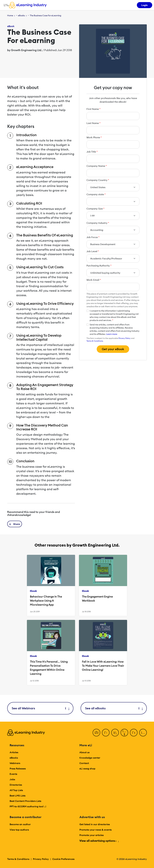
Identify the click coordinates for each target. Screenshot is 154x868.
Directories (16, 785)
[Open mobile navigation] (5, 5)
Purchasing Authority (99, 266)
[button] (15, 524)
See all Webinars (40, 708)
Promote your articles (92, 835)
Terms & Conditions (95, 341)
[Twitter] (106, 733)
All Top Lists (16, 790)
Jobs (12, 779)
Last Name (93, 123)
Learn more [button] (112, 334)
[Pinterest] (134, 733)
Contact (84, 763)
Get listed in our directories (95, 824)
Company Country (98, 180)
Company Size (95, 209)
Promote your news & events (95, 830)
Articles (14, 752)
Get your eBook (113, 349)
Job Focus (93, 237)
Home (10, 15)
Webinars (15, 763)
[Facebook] (96, 733)
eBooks (21, 15)
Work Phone (94, 137)
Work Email (94, 280)
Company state (96, 194)
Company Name (97, 166)
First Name (93, 109)
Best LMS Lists (18, 796)
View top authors (19, 830)
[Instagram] (143, 733)
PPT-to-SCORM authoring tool (28, 806)
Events (13, 774)
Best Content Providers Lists (25, 801)
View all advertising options (99, 841)
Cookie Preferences (63, 859)
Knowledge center (90, 758)
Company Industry (98, 223)
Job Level (93, 251)
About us (84, 752)
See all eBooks (114, 708)
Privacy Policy (125, 338)
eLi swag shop (87, 769)
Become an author (20, 824)
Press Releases (18, 769)
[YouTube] (124, 733)
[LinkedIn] (115, 733)
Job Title (92, 152)
